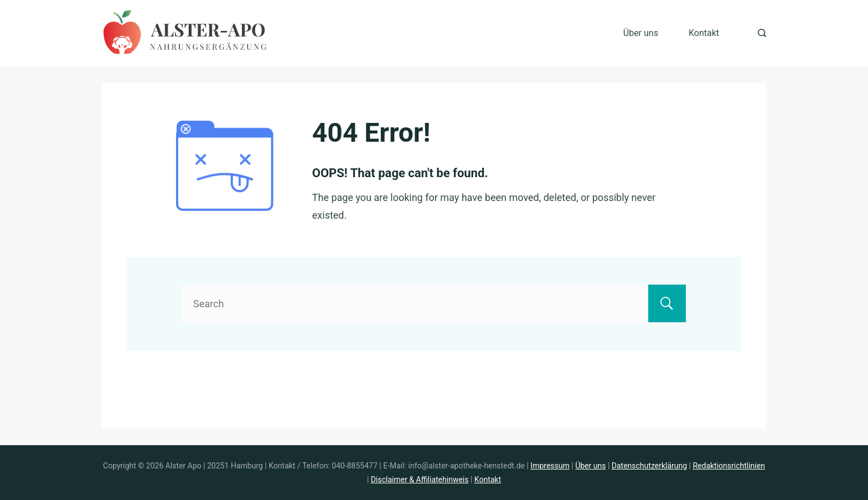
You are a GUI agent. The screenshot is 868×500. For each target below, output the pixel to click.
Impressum (550, 466)
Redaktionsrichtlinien (728, 466)
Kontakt (704, 33)
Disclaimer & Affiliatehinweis (420, 480)
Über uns (641, 33)
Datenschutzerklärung (649, 466)
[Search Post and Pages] (762, 33)
